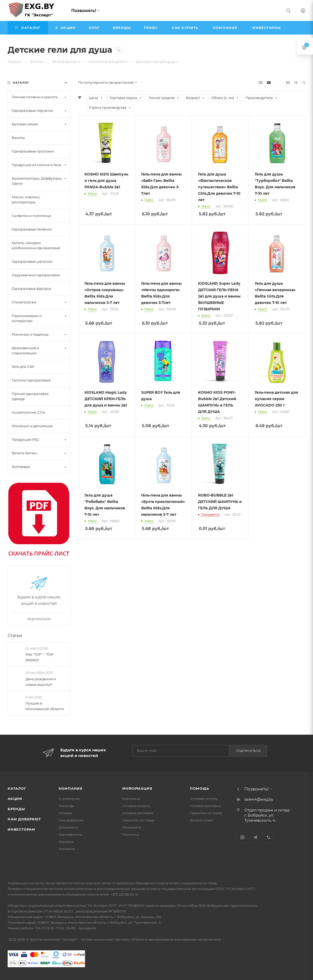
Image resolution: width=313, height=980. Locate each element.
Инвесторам (21, 829)
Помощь (200, 788)
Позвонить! (84, 11)
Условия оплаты (136, 806)
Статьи (15, 636)
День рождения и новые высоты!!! (41, 682)
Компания (71, 788)
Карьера (66, 842)
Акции (15, 799)
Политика (131, 834)
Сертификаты (70, 834)
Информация (137, 788)
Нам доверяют (24, 819)
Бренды (16, 809)
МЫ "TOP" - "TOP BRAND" (39, 657)
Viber (268, 837)
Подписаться (248, 751)
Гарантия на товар (138, 820)
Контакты (67, 849)
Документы (68, 827)
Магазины (131, 799)
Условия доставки (138, 813)
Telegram (255, 837)
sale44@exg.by (259, 799)
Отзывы (65, 813)
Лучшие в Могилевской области (45, 706)
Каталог (17, 788)
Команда (66, 806)
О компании (69, 799)
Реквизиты (132, 827)
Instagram (242, 837)
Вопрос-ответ (202, 820)
